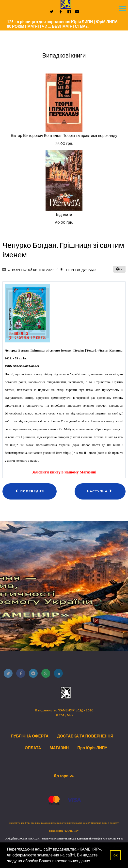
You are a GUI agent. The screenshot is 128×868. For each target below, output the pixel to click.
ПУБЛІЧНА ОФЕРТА (30, 736)
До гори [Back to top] (64, 776)
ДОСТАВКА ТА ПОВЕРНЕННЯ (85, 736)
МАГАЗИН (59, 748)
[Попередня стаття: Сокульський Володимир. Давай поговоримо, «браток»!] (30, 491)
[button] (93, 862)
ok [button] (116, 855)
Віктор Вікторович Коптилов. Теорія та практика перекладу (64, 136)
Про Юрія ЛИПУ (92, 748)
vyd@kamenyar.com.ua (62, 839)
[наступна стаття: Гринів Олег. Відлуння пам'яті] (100, 491)
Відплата (64, 214)
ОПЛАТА (33, 748)
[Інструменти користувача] (119, 269)
